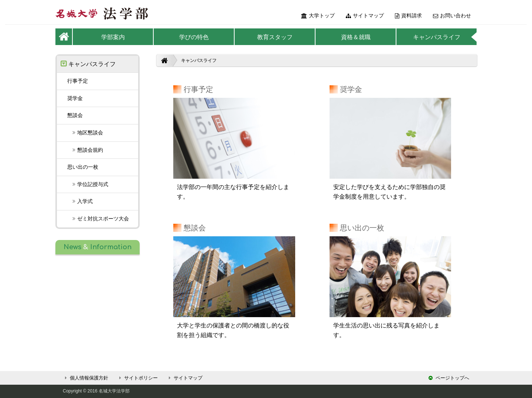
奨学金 (75, 98)
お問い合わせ (452, 16)
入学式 (80, 201)
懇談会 (75, 115)
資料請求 (408, 16)
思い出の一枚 (83, 167)
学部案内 (113, 37)
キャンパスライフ (437, 37)
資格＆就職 (356, 37)
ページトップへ (449, 378)
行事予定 (78, 81)
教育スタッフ (275, 37)
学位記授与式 (88, 184)
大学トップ (318, 16)
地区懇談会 (85, 133)
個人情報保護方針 (86, 378)
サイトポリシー (137, 378)
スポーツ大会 (98, 219)
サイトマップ (365, 16)
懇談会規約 (85, 150)
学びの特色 (194, 37)
